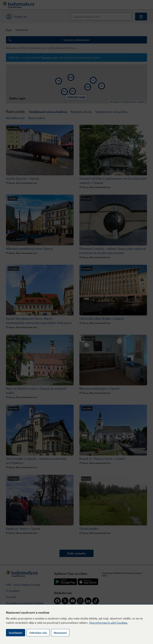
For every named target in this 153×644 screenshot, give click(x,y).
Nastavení (60, 633)
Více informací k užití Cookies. (109, 623)
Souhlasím (16, 633)
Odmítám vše (38, 633)
